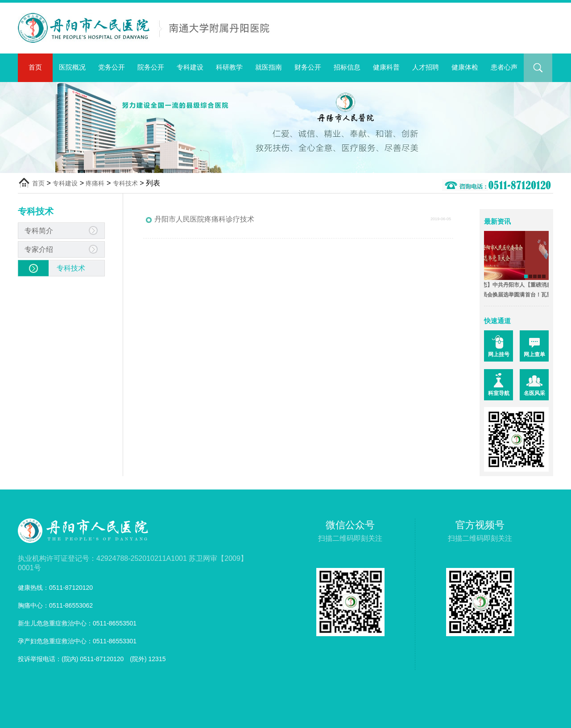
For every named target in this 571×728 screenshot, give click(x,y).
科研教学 (229, 67)
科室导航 (499, 393)
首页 (35, 67)
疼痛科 (95, 183)
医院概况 (72, 67)
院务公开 (151, 67)
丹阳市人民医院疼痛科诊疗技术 (204, 219)
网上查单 (534, 354)
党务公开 (112, 67)
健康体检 (465, 67)
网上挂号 (499, 354)
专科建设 (190, 67)
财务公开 (308, 67)
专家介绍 (39, 249)
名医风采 (534, 393)
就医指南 (269, 67)
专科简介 (39, 231)
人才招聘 (426, 67)
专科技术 (125, 183)
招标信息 (347, 67)
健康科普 (386, 67)
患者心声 (504, 67)
